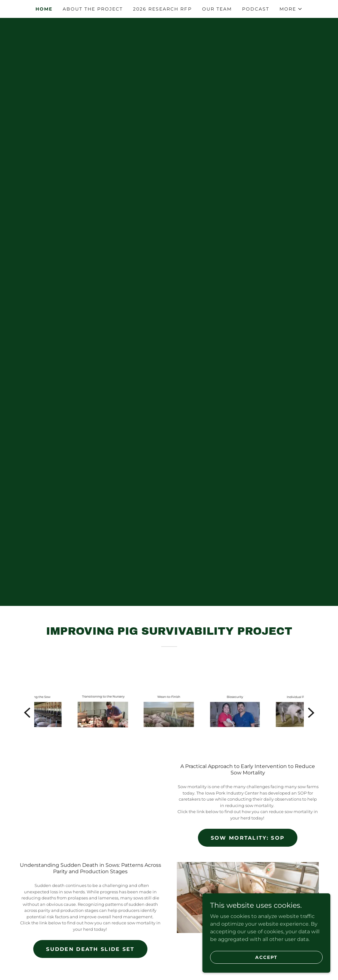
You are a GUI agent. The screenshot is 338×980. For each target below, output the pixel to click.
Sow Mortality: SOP (248, 838)
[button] (291, 9)
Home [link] (44, 9)
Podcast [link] (256, 9)
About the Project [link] (93, 9)
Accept (266, 957)
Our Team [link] (217, 9)
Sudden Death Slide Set (90, 949)
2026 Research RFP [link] (162, 9)
